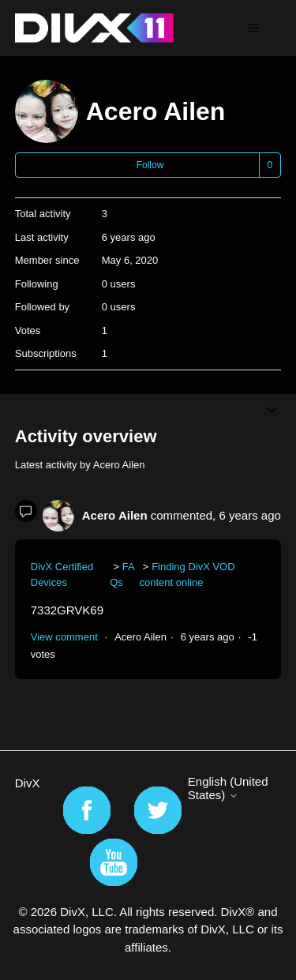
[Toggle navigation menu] (253, 28)
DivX (28, 783)
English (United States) (228, 788)
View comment (64, 637)
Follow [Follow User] (150, 165)
